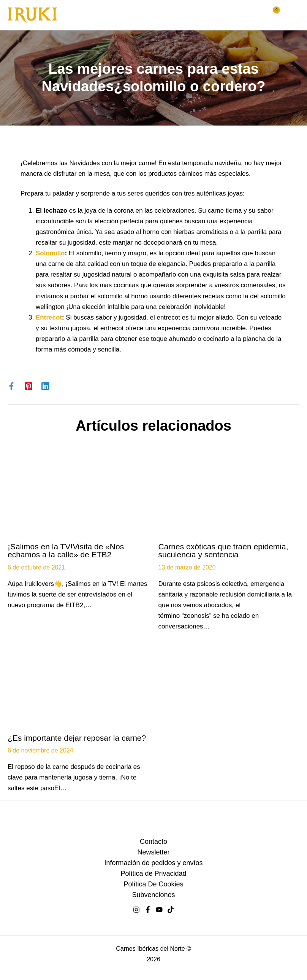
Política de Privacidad (153, 873)
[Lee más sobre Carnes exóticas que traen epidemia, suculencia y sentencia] (229, 496)
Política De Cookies (153, 884)
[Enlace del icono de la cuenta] (256, 14)
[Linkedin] (45, 386)
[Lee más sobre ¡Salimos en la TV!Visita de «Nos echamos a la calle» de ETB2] (78, 496)
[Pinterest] (28, 386)
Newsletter (153, 852)
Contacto (153, 842)
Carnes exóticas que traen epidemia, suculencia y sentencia (223, 550)
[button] (241, 16)
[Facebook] (11, 386)
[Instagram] (136, 910)
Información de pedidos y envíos (153, 863)
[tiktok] (171, 910)
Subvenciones (153, 895)
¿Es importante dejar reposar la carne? (77, 738)
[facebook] (148, 910)
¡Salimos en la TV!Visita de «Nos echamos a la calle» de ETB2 (66, 550)
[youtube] (159, 910)
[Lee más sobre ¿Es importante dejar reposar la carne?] (78, 687)
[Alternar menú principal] (291, 15)
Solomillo (50, 253)
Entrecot (49, 317)
